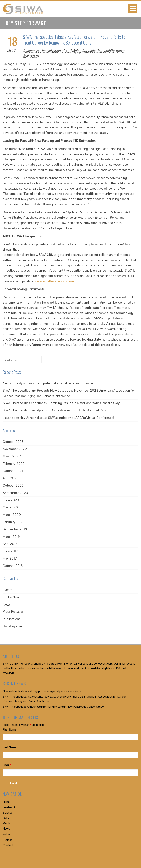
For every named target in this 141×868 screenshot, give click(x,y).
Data (6, 818)
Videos (7, 834)
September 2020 (15, 493)
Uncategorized (13, 626)
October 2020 (13, 485)
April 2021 (10, 478)
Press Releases (13, 612)
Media (6, 823)
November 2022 (15, 449)
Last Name (9, 747)
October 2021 (13, 471)
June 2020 (11, 500)
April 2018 (10, 544)
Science (8, 813)
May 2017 (10, 558)
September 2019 (15, 529)
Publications (12, 619)
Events (8, 590)
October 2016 (13, 566)
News (7, 604)
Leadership (10, 807)
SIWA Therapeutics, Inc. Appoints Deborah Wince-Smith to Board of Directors (58, 410)
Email (7, 765)
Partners (8, 840)
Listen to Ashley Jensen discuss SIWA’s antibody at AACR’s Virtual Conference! (58, 418)
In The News (12, 597)
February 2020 (14, 522)
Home (7, 802)
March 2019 (11, 537)
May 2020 (10, 507)
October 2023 (13, 442)
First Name (10, 730)
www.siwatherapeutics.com (54, 281)
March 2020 (12, 515)
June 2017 (10, 551)
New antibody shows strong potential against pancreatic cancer (48, 383)
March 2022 (12, 456)
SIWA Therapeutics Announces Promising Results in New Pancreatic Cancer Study (61, 403)
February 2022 (14, 464)
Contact (8, 845)
